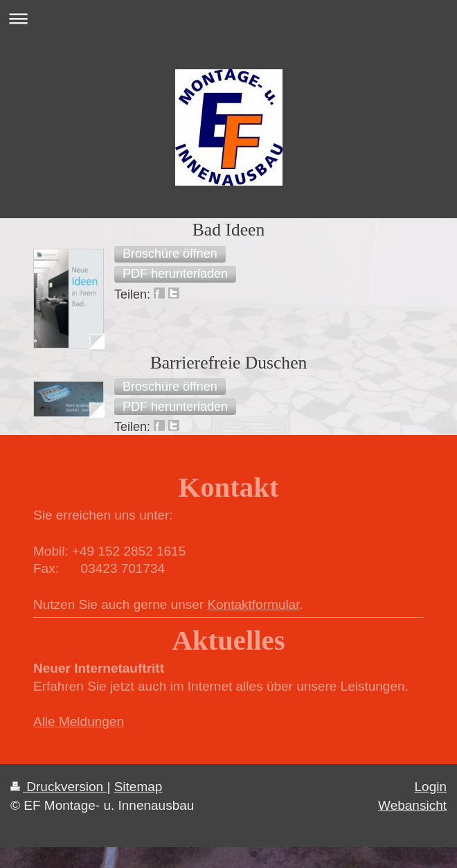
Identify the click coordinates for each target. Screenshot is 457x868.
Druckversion (59, 787)
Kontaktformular (253, 604)
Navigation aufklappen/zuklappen (228, 18)
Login (431, 787)
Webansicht (412, 805)
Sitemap (138, 787)
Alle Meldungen (79, 721)
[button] (170, 254)
